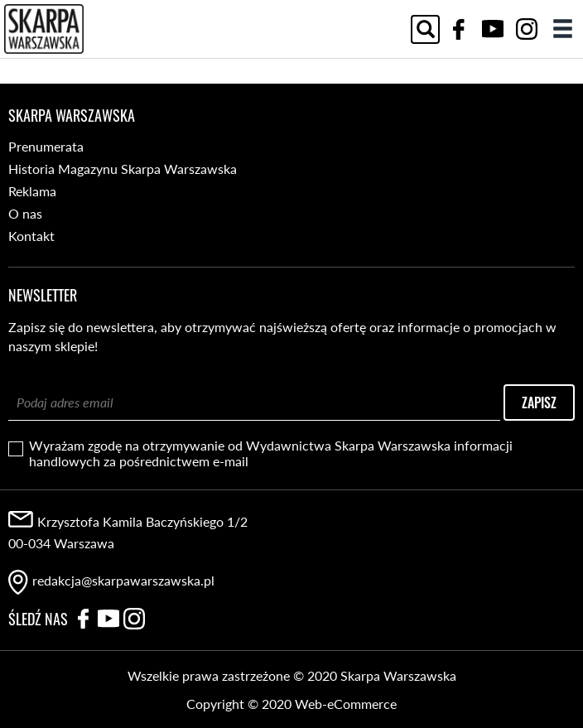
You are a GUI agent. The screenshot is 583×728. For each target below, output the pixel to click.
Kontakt (31, 236)
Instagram (527, 29)
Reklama (32, 191)
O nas (25, 213)
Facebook (459, 29)
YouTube (493, 29)
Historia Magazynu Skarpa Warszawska (123, 169)
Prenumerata (46, 146)
